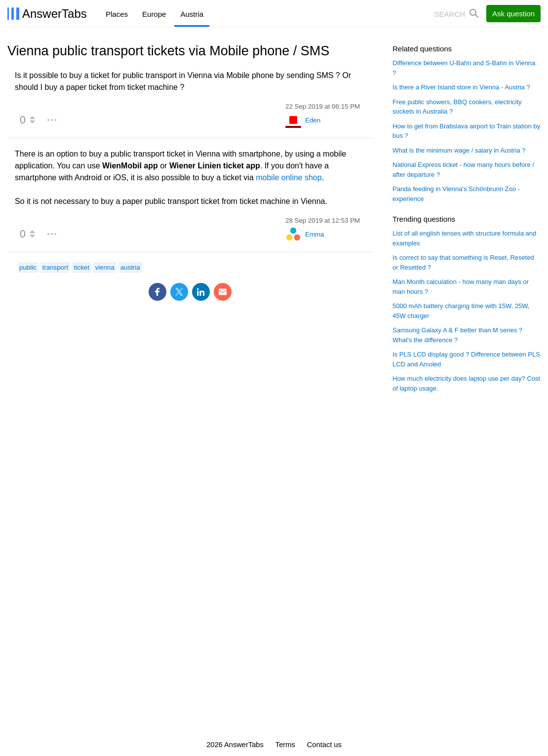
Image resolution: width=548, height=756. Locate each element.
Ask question (513, 14)
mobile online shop (289, 178)
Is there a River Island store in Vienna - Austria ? (461, 87)
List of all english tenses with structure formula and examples (464, 238)
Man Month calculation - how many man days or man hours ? (461, 287)
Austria (192, 14)
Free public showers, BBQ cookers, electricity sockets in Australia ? (457, 107)
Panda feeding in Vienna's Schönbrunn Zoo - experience (456, 194)
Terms (285, 745)
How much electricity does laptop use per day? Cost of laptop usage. (466, 383)
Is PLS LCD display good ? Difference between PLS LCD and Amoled (466, 359)
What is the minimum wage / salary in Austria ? (459, 150)
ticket (82, 267)
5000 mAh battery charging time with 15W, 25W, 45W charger (461, 311)
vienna (105, 267)
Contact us (324, 745)
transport (56, 267)
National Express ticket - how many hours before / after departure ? (463, 170)
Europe (154, 14)
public (28, 267)
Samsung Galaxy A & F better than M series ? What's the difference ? (457, 335)
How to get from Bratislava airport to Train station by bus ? (466, 131)
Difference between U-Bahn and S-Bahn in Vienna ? (464, 68)
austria (130, 267)
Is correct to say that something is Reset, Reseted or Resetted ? (463, 262)
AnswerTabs (55, 14)
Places (117, 14)
